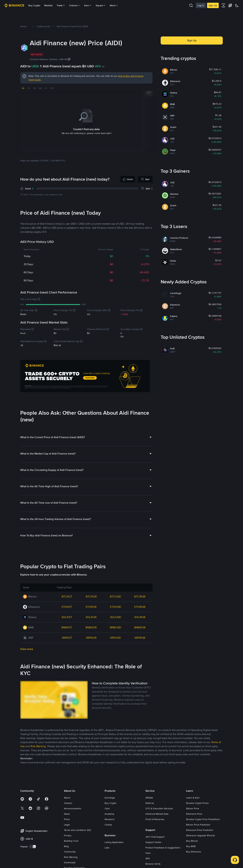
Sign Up (213, 5)
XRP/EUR (91, 638)
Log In (201, 5)
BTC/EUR (91, 596)
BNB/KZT (67, 627)
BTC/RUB (140, 596)
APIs (148, 858)
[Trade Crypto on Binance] (85, 376)
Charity (108, 824)
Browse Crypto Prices (197, 803)
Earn (88, 5)
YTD (52, 88)
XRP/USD (115, 638)
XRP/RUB (140, 638)
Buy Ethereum (194, 851)
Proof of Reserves (155, 819)
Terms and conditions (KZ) (77, 830)
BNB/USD (116, 627)
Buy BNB (191, 846)
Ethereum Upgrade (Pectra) (200, 835)
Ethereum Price (194, 814)
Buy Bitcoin (192, 841)
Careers (68, 803)
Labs (107, 847)
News (67, 814)
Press (67, 819)
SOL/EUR (91, 617)
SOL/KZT (67, 617)
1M (34, 88)
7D (29, 88)
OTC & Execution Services (159, 808)
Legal (67, 824)
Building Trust (71, 841)
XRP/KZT (67, 638)
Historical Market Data (157, 814)
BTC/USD (115, 596)
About (67, 797)
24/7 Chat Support (155, 837)
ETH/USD (116, 607)
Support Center (153, 842)
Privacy (68, 835)
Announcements (73, 808)
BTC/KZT (67, 596)
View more (27, 649)
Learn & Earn (193, 797)
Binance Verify (153, 864)
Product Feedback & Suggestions (163, 847)
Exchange (110, 797)
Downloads (70, 862)
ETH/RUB (140, 607)
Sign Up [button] (192, 40)
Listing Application (114, 842)
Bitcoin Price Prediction (198, 824)
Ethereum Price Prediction (200, 830)
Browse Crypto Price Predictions (203, 819)
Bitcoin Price (193, 808)
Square (101, 5)
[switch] (33, 846)
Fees (148, 853)
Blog (66, 846)
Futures (75, 5)
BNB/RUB (140, 627)
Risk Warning (71, 857)
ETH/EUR (91, 607)
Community (70, 851)
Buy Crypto (34, 5)
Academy (109, 814)
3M (40, 88)
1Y (46, 88)
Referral (150, 803)
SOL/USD (116, 617)
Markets (48, 5)
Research (110, 819)
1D (23, 88)
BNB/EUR (91, 627)
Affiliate (149, 797)
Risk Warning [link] (38, 746)
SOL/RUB (140, 617)
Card (107, 808)
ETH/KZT (67, 607)
